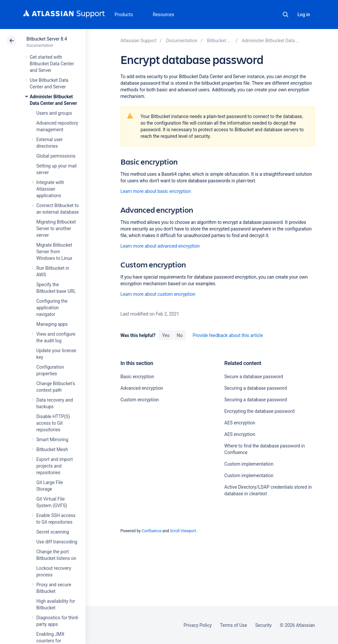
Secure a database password (254, 377)
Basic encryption (137, 377)
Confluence (152, 531)
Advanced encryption (142, 388)
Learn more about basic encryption (156, 191)
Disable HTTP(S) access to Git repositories (53, 423)
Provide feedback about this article (228, 335)
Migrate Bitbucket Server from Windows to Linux (54, 252)
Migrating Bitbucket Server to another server (56, 229)
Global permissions (56, 156)
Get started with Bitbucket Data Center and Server (52, 64)
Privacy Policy (198, 625)
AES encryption (240, 423)
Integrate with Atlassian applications (50, 189)
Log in (304, 15)
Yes (166, 335)
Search (286, 15)
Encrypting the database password (260, 411)
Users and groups (54, 113)
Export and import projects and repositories (55, 466)
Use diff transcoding (57, 542)
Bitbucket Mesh (52, 449)
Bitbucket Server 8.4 (47, 39)
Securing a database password (256, 388)
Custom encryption (140, 400)
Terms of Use (233, 625)
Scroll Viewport (183, 531)
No (180, 335)
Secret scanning (53, 532)
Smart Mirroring (52, 440)
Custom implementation (249, 464)
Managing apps (52, 324)
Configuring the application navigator (52, 308)
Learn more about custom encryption (158, 294)
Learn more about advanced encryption (160, 246)
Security (263, 625)
